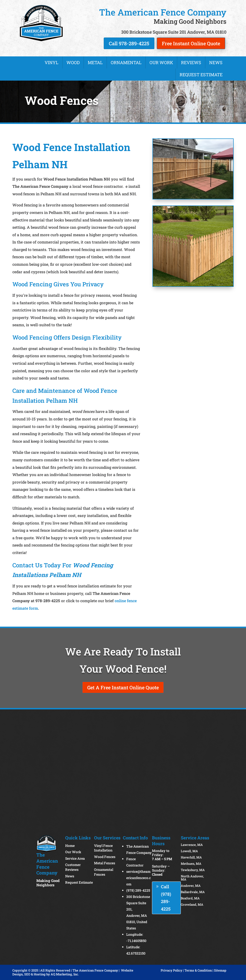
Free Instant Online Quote (191, 43)
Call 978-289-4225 (129, 43)
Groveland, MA (192, 904)
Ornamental (126, 62)
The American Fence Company (95, 970)
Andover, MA (191, 886)
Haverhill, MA (191, 857)
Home (70, 846)
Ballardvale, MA (193, 892)
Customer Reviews (73, 867)
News (216, 62)
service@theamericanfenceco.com (139, 878)
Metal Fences (105, 863)
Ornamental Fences (104, 872)
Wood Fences (105, 857)
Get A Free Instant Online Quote (123, 687)
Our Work (161, 62)
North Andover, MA (192, 878)
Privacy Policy (171, 970)
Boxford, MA (190, 898)
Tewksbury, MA (193, 870)
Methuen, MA (191, 864)
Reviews (191, 62)
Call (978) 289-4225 (166, 898)
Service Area (75, 858)
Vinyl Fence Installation (103, 848)
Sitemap (220, 970)
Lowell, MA (189, 851)
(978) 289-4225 (138, 890)
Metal (95, 62)
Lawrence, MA (192, 845)
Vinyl (52, 62)
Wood (73, 62)
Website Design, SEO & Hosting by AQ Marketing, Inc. (73, 972)
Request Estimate (201, 75)
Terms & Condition (198, 970)
